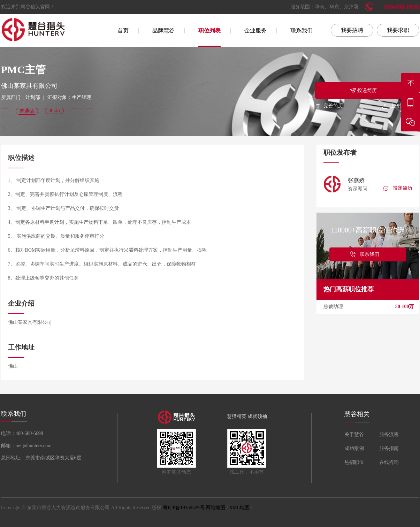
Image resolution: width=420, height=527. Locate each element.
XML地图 (239, 508)
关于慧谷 (354, 434)
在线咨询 (389, 462)
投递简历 (363, 90)
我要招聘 (352, 30)
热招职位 (354, 462)
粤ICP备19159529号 (184, 508)
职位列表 (209, 30)
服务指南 (389, 448)
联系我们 (301, 30)
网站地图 (215, 508)
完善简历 (329, 106)
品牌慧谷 (163, 30)
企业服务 (255, 30)
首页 (123, 30)
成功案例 (354, 448)
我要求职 (398, 30)
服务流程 (389, 434)
